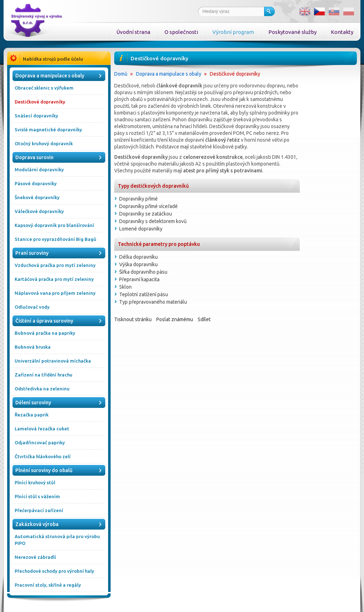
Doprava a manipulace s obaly (169, 74)
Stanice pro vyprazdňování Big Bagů (55, 239)
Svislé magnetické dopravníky (48, 130)
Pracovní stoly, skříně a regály (48, 585)
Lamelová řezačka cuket (42, 429)
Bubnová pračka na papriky (45, 333)
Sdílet (204, 319)
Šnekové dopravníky (37, 197)
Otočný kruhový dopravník (44, 143)
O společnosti (181, 32)
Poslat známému (175, 319)
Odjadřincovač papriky (40, 442)
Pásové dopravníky (36, 183)
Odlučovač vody (32, 307)
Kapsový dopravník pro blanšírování (54, 225)
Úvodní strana (133, 32)
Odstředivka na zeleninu (42, 389)
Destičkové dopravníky (40, 102)
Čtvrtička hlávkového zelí (43, 456)
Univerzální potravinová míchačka (53, 361)
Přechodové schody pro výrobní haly (54, 571)
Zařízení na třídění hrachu (44, 375)
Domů (121, 74)
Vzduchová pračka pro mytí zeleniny (55, 265)
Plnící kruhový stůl (35, 482)
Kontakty (342, 32)
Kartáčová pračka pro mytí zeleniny (54, 279)
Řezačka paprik (32, 415)
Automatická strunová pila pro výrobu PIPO (57, 540)
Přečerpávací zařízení (39, 510)
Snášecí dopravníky (36, 116)
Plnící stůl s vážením (37, 496)
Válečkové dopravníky (39, 211)
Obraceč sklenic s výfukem (44, 88)
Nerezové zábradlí (35, 557)
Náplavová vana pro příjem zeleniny (55, 293)
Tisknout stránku (133, 319)
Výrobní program (233, 32)
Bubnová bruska (33, 347)
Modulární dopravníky (39, 170)
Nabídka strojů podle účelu (53, 59)
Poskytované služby (292, 32)
